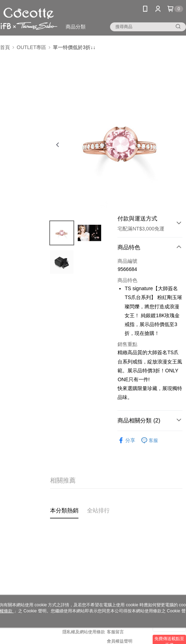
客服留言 (115, 632)
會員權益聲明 (120, 641)
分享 (126, 440)
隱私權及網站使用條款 (84, 632)
